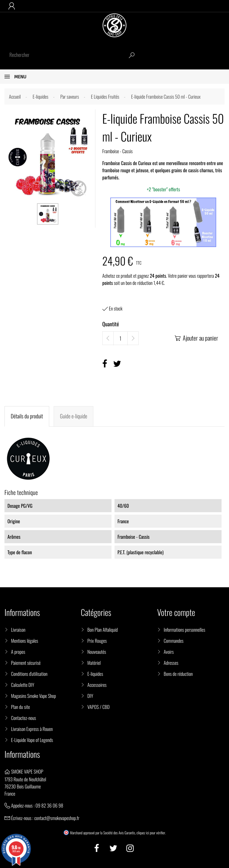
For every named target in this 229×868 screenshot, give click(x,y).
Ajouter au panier (196, 338)
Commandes (174, 641)
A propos (18, 652)
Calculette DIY (23, 685)
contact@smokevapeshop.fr (57, 818)
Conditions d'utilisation (29, 674)
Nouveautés (97, 652)
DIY (90, 696)
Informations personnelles (184, 630)
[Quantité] (120, 338)
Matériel (94, 663)
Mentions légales (25, 641)
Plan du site (20, 707)
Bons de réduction (178, 674)
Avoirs (169, 652)
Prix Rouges (97, 641)
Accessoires (97, 685)
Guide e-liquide (74, 416)
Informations (22, 754)
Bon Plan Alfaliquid (103, 630)
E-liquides (95, 674)
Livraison (18, 630)
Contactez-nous (24, 718)
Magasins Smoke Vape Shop (34, 696)
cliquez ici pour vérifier (151, 833)
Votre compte (176, 612)
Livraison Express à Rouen (32, 729)
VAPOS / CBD (99, 707)
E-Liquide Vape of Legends (32, 740)
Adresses (171, 663)
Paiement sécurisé (26, 663)
